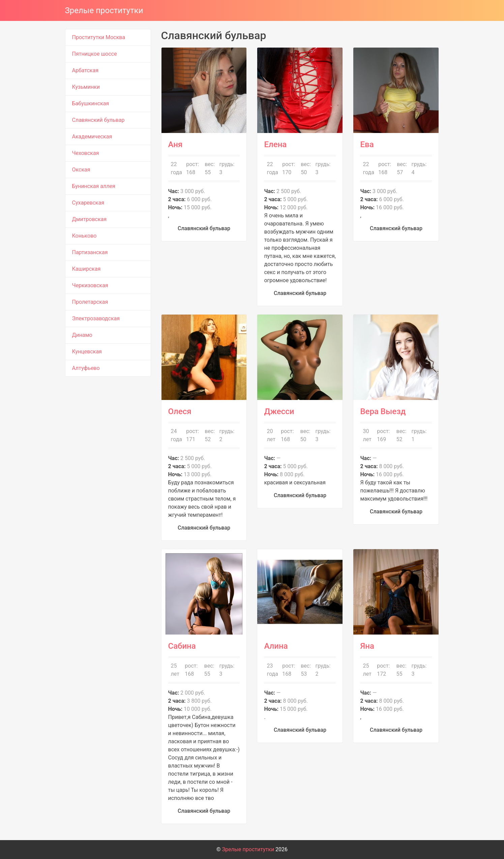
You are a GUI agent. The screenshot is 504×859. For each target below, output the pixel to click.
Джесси (279, 411)
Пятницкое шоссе (95, 54)
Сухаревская (88, 203)
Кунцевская (87, 352)
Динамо (82, 335)
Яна (367, 646)
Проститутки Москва (99, 37)
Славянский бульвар (98, 120)
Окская (81, 170)
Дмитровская (90, 219)
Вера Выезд (383, 411)
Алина (276, 646)
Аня (175, 144)
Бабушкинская (91, 103)
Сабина (182, 646)
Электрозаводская (96, 318)
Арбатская (85, 70)
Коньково (84, 236)
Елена (275, 144)
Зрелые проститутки (104, 10)
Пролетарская (90, 302)
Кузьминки (86, 87)
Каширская (86, 269)
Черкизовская (90, 285)
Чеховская (86, 153)
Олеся (180, 411)
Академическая (92, 137)
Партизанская (90, 252)
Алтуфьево (86, 368)
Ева (367, 144)
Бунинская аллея (94, 186)
